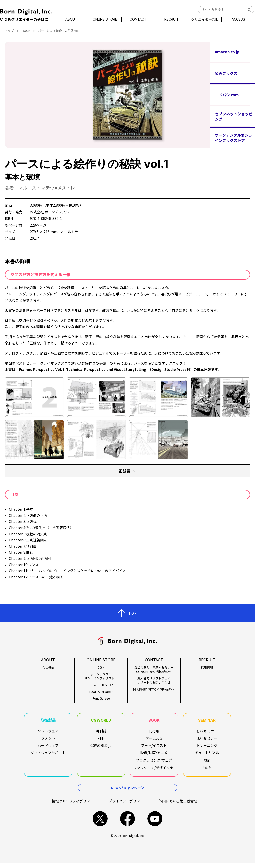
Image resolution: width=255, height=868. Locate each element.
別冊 (101, 741)
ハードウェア (48, 748)
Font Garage (101, 698)
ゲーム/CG (154, 741)
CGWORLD (101, 722)
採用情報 (207, 667)
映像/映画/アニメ (154, 755)
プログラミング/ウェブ (154, 763)
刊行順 (154, 734)
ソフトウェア (48, 734)
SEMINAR (207, 722)
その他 (207, 770)
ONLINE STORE (107, 19)
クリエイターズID (202, 19)
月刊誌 (101, 734)
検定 (207, 763)
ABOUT (76, 19)
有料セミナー (207, 734)
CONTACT (139, 19)
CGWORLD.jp (101, 748)
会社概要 (48, 667)
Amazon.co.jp (227, 52)
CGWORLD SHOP (101, 685)
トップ (9, 31)
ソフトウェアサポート (48, 755)
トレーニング (207, 748)
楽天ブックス (226, 73)
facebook (127, 824)
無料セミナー (207, 741)
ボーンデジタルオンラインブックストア (233, 138)
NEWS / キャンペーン (127, 793)
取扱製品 (48, 722)
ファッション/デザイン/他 (154, 770)
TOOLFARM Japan (101, 692)
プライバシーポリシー (126, 806)
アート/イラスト (154, 748)
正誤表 (124, 471)
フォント (48, 741)
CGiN (101, 667)
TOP (133, 613)
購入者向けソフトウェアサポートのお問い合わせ (154, 680)
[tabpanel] (127, 95)
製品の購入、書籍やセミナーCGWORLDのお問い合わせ (154, 670)
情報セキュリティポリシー (73, 806)
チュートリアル (207, 755)
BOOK (26, 31)
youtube (155, 824)
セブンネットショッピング (234, 116)
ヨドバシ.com (227, 95)
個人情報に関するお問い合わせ (154, 689)
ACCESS (234, 19)
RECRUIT (171, 19)
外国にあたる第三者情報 (178, 806)
